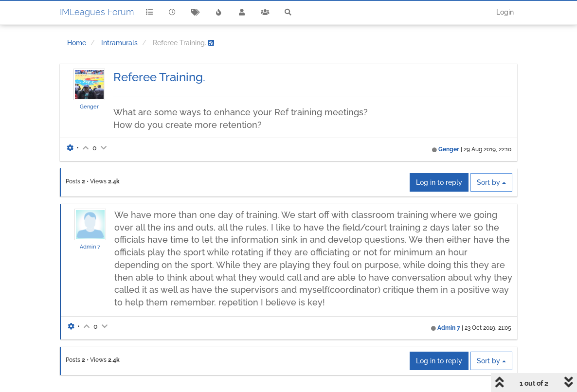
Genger (89, 107)
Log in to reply (439, 182)
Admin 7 (90, 247)
